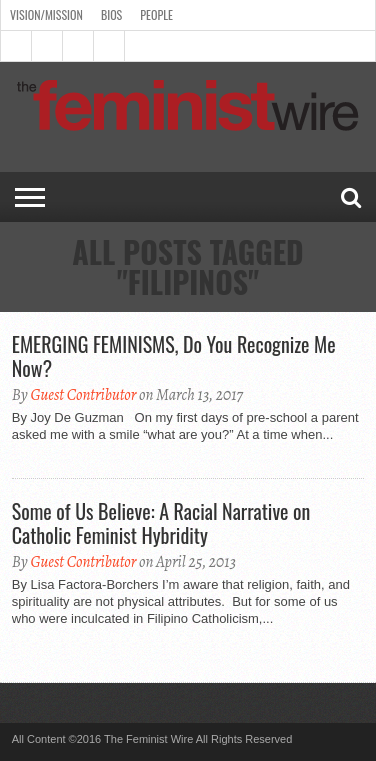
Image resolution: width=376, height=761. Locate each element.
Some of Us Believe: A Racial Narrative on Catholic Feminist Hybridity (161, 523)
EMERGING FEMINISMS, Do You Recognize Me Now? (174, 356)
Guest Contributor (83, 395)
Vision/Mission (46, 14)
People (156, 14)
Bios (111, 14)
